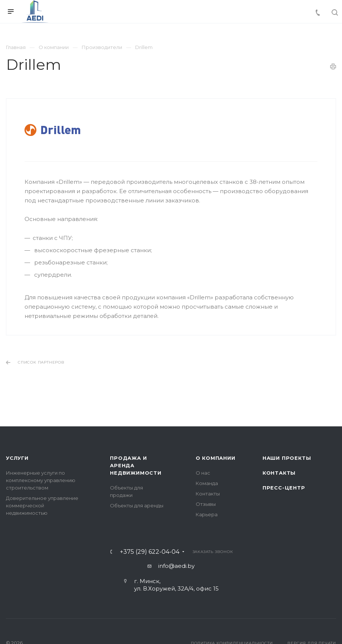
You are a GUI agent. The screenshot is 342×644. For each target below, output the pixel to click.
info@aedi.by (176, 566)
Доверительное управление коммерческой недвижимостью (42, 505)
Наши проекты (287, 458)
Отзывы (206, 504)
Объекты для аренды (137, 505)
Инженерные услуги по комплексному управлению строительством (41, 480)
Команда (207, 483)
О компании (216, 458)
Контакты (208, 494)
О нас (203, 473)
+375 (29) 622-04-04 (150, 552)
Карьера (207, 514)
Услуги (17, 458)
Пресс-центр (284, 488)
